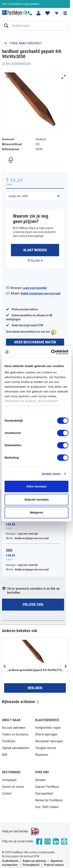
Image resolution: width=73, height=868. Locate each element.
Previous (4, 666)
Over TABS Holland (47, 807)
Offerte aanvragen (46, 734)
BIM (4, 755)
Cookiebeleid (10, 861)
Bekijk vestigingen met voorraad (41, 293)
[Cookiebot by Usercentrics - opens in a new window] (52, 352)
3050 (9, 550)
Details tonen (51, 474)
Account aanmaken (14, 728)
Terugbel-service (46, 748)
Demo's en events (13, 787)
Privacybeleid (31, 865)
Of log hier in (35, 261)
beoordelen (28, 332)
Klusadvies (42, 755)
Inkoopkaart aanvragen (49, 741)
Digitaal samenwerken (16, 748)
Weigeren (36, 512)
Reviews (40, 780)
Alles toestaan (36, 486)
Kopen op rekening (34, 861)
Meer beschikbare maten (35, 342)
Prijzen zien (33, 604)
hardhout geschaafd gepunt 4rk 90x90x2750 (35, 670)
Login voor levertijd (35, 288)
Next (66, 666)
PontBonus (9, 741)
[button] (65, 13)
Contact (7, 793)
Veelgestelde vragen (48, 728)
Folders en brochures (15, 734)
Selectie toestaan (37, 499)
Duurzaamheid (44, 793)
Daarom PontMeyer (47, 787)
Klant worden (35, 250)
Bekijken (35, 688)
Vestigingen (9, 780)
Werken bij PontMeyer (49, 800)
